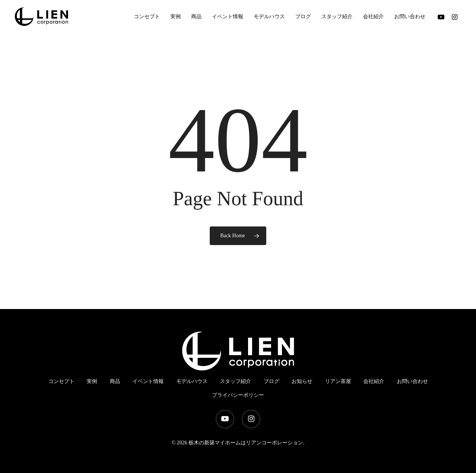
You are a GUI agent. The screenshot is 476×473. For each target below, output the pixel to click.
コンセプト (61, 381)
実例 (92, 381)
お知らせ (302, 381)
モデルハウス (192, 381)
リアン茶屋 (338, 381)
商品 (115, 381)
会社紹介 (374, 381)
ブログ (271, 381)
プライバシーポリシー (238, 395)
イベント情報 (148, 381)
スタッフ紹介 (235, 381)
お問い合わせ (412, 381)
